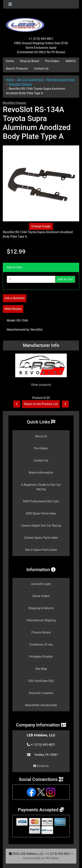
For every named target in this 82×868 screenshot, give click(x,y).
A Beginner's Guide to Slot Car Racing (41, 487)
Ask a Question (15, 298)
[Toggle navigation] (10, 4)
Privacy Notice (41, 632)
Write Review (13, 309)
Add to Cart (65, 279)
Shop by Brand (29, 61)
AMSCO (70, 61)
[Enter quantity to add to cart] (31, 279)
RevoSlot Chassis (20, 84)
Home (10, 61)
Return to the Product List (41, 404)
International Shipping (41, 620)
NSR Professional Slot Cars (41, 501)
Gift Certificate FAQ (41, 681)
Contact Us (41, 69)
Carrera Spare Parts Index (41, 538)
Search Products (17, 69)
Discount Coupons (41, 693)
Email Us (41, 766)
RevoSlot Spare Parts (61, 80)
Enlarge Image (41, 226)
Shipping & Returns (41, 608)
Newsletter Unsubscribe (41, 705)
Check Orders (41, 596)
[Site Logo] (41, 23)
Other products (41, 385)
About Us (41, 436)
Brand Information (41, 473)
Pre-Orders (52, 61)
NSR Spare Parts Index (41, 513)
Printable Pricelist (41, 657)
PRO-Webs (52, 858)
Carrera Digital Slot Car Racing (41, 526)
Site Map (41, 669)
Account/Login (41, 584)
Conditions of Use (41, 645)
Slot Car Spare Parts (30, 80)
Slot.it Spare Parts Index (41, 550)
